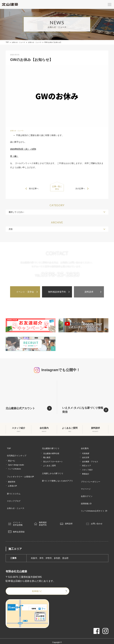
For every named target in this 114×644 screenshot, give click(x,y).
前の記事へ (35, 188)
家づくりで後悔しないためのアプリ (58, 477)
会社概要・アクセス (91, 460)
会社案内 (84, 448)
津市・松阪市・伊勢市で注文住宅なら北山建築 (57, 637)
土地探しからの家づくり (52, 472)
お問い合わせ (99, 515)
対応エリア (87, 465)
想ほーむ (12, 458)
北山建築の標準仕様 (51, 452)
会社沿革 (86, 456)
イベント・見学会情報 (20, 515)
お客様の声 (12, 481)
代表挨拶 (86, 452)
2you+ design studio (16, 462)
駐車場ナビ (27, 583)
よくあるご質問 (50, 465)
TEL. (57, 275)
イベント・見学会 (25, 292)
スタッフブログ (13, 494)
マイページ (85, 485)
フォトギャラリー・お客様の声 (20, 473)
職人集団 (47, 456)
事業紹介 (86, 473)
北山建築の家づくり (50, 448)
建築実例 (12, 477)
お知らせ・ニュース (18, 42)
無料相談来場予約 (57, 292)
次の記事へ (79, 188)
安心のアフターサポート (53, 460)
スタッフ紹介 (88, 469)
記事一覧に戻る (57, 188)
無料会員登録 (21, 524)
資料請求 (89, 292)
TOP (7, 42)
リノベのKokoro (14, 466)
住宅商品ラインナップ (16, 454)
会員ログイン (87, 491)
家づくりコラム (13, 488)
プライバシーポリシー (91, 480)
